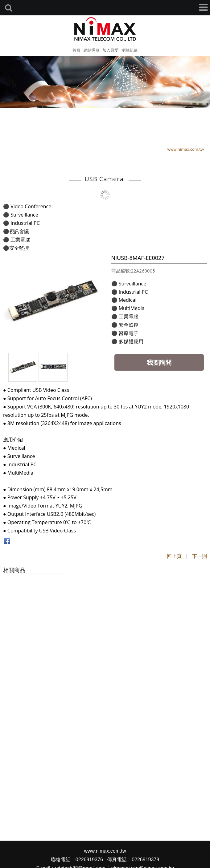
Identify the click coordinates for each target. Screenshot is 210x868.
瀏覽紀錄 (130, 50)
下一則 (200, 556)
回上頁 (174, 556)
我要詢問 (159, 362)
